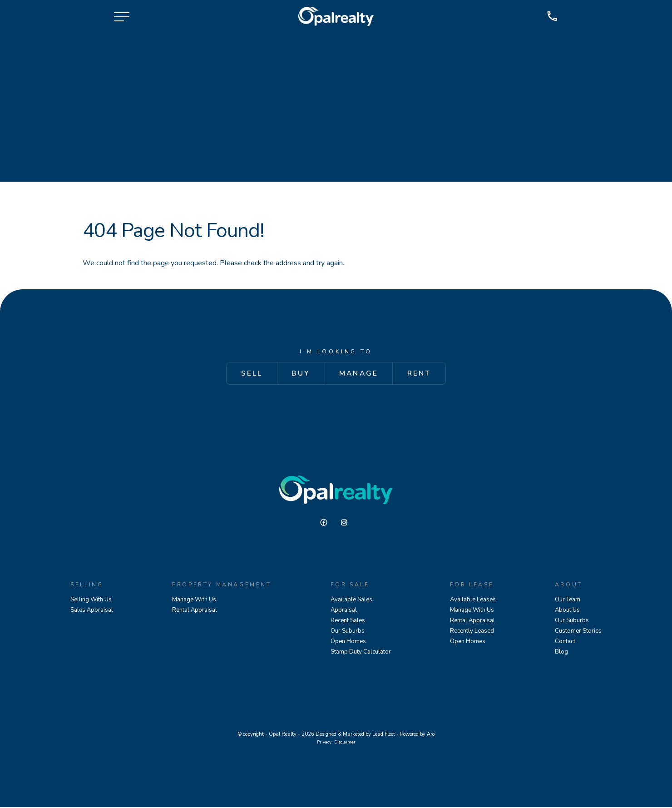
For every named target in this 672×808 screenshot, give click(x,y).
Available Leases (473, 600)
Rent (423, 374)
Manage (360, 374)
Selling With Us (91, 600)
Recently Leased (472, 632)
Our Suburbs (348, 632)
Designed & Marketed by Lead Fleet (355, 735)
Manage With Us (194, 600)
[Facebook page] (327, 524)
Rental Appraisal (195, 611)
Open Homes (348, 642)
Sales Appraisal (92, 611)
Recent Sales (348, 621)
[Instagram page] (346, 524)
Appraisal (344, 611)
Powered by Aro (417, 735)
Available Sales (351, 600)
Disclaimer (345, 743)
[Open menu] (122, 18)
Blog (561, 653)
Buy (299, 374)
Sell (247, 374)
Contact (565, 642)
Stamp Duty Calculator (361, 653)
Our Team (568, 600)
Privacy (324, 743)
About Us (567, 611)
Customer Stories (578, 632)
